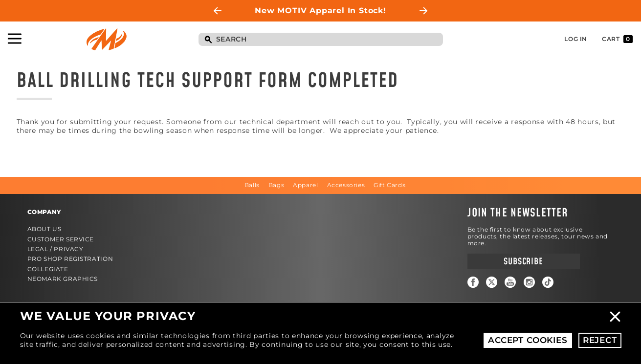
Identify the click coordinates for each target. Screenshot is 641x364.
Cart (617, 39)
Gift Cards (389, 185)
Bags (276, 185)
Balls (252, 185)
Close (615, 317)
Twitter (492, 282)
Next (423, 11)
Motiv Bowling (107, 39)
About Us (44, 229)
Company (44, 212)
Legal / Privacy (55, 249)
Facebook (473, 282)
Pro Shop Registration (70, 259)
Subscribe (523, 262)
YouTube (510, 282)
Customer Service (61, 239)
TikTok (548, 282)
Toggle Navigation (15, 39)
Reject (600, 340)
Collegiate (48, 269)
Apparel (305, 185)
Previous (218, 11)
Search (208, 40)
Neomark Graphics (63, 279)
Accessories (346, 185)
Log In (576, 39)
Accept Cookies (528, 340)
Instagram (529, 282)
